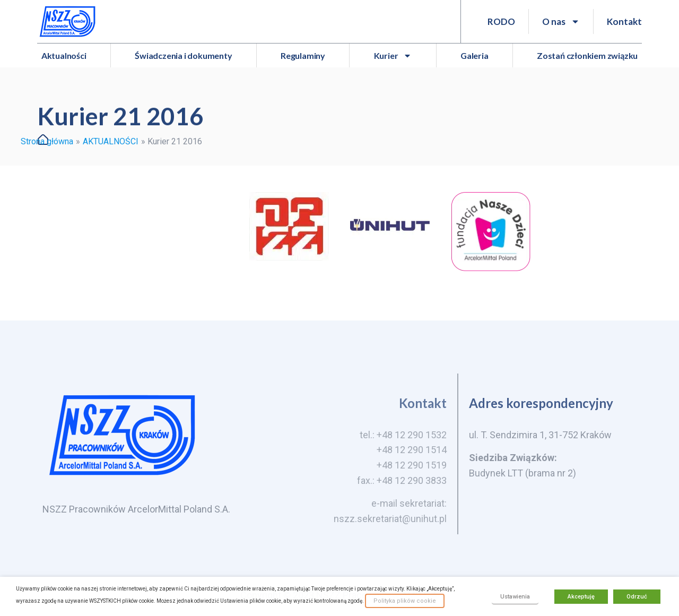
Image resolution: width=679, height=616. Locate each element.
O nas (561, 21)
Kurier (393, 56)
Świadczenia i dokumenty (183, 55)
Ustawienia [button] (515, 597)
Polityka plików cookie (405, 601)
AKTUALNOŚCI (111, 141)
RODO (501, 21)
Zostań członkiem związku (587, 55)
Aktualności (64, 55)
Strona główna (47, 141)
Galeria (475, 55)
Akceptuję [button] (581, 597)
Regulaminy (303, 55)
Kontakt (624, 21)
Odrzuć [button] (637, 597)
